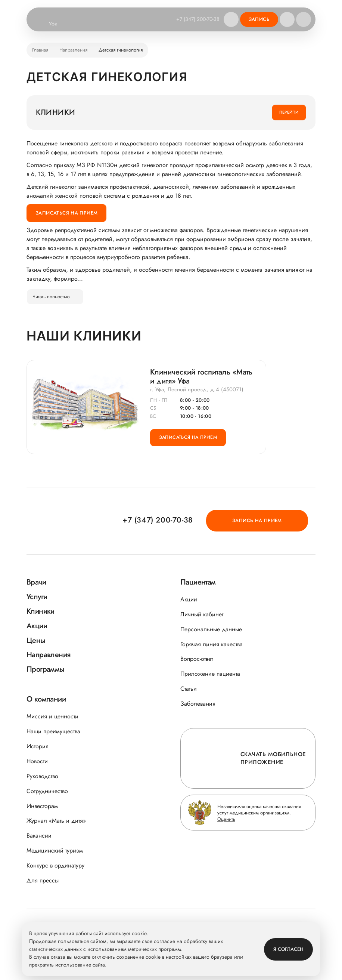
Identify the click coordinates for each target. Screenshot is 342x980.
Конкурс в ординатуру (55, 865)
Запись (259, 19)
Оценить (226, 819)
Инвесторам (42, 806)
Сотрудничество (47, 791)
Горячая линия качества (212, 644)
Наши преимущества (53, 731)
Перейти (289, 112)
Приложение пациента (210, 674)
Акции (189, 599)
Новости (37, 761)
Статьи (189, 689)
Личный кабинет (202, 614)
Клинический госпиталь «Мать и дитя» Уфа (201, 377)
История (38, 746)
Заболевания (198, 704)
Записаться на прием (66, 213)
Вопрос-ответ (197, 659)
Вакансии (39, 836)
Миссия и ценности (52, 716)
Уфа (58, 24)
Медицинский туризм (55, 850)
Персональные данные (211, 629)
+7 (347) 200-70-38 (197, 19)
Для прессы (43, 880)
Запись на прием (273, 520)
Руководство (42, 776)
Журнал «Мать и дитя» (56, 821)
